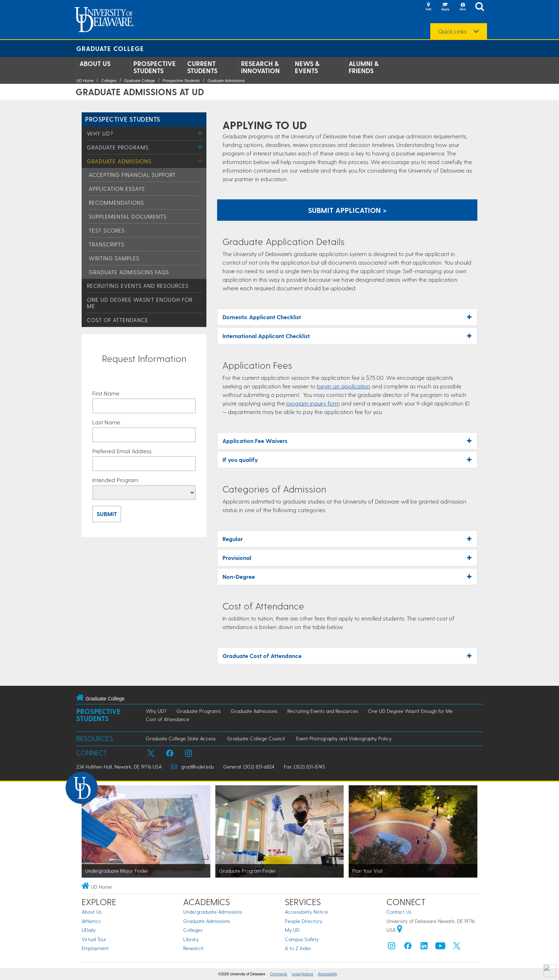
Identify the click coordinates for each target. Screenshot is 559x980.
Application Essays (117, 189)
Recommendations (116, 203)
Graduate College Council (256, 738)
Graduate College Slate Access (181, 738)
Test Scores (107, 230)
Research (193, 948)
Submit (107, 514)
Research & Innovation (260, 67)
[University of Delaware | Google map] (400, 930)
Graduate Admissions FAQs (129, 272)
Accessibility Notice (306, 912)
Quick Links (452, 31)
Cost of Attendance (118, 320)
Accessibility (328, 974)
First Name (106, 393)
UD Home (85, 81)
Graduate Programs (118, 147)
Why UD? (100, 133)
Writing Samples (114, 258)
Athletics (91, 921)
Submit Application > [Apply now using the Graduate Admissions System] (347, 210)
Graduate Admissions (226, 81)
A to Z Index (298, 948)
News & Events (307, 67)
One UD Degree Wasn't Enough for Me (410, 711)
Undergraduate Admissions (213, 912)
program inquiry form (313, 403)
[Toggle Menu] (200, 133)
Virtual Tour (94, 939)
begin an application (344, 386)
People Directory (304, 921)
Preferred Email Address (122, 451)
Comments (278, 974)
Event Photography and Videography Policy (344, 738)
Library (191, 939)
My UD (292, 930)
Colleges (109, 81)
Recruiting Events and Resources (138, 286)
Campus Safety (302, 939)
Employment (95, 948)
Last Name (106, 422)
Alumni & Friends (364, 67)
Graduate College (110, 48)
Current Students (202, 67)
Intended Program (115, 480)
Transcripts (107, 244)
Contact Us (399, 912)
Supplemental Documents (128, 216)
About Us (95, 63)
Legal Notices (302, 974)
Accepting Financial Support (132, 175)
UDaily (89, 930)
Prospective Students (155, 67)
